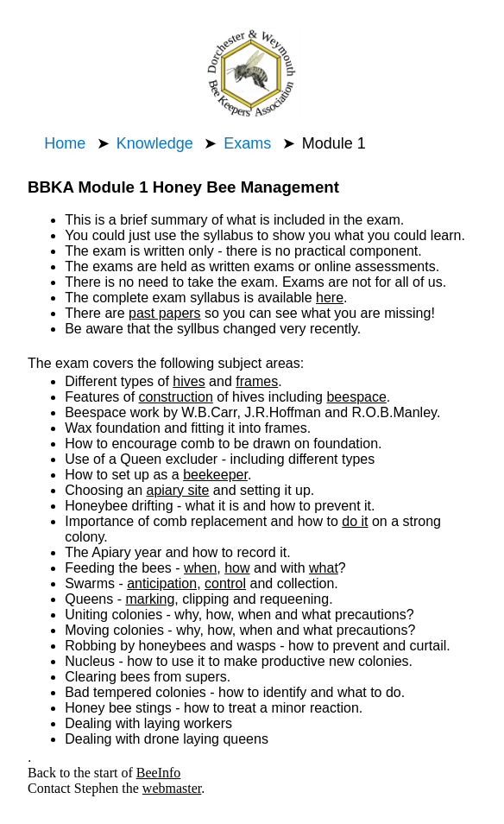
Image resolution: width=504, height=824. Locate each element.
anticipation (162, 583)
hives (189, 381)
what (324, 568)
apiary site (177, 490)
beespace (356, 397)
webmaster (172, 788)
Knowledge (155, 143)
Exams (247, 143)
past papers (165, 313)
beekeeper (215, 475)
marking (150, 599)
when (200, 568)
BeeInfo (159, 773)
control (225, 583)
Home (65, 143)
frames (257, 381)
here (330, 298)
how (237, 568)
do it (355, 521)
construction (176, 397)
